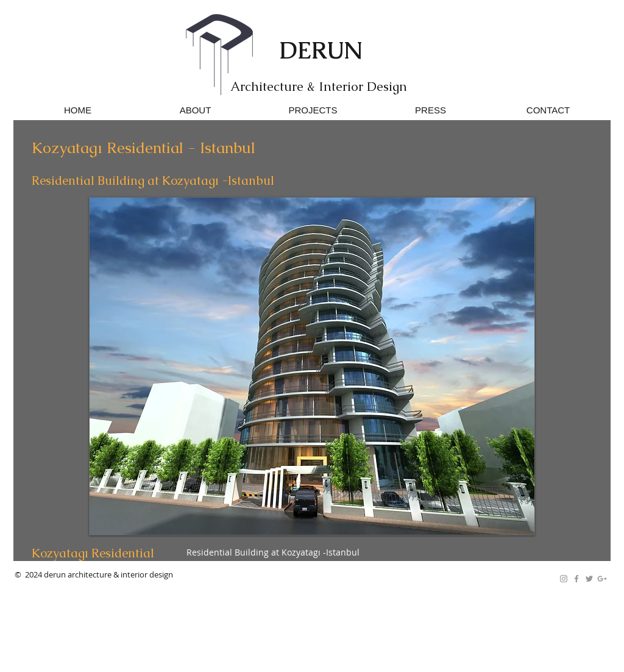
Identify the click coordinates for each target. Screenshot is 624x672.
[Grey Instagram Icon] (564, 579)
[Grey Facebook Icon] (576, 579)
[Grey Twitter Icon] (589, 579)
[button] (312, 366)
